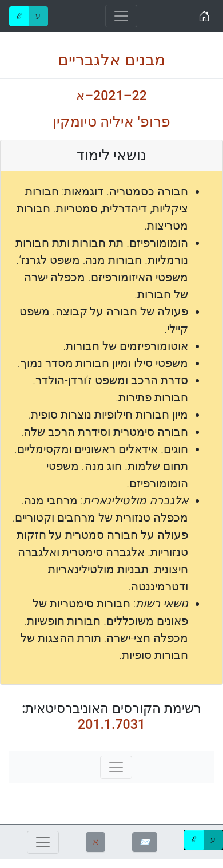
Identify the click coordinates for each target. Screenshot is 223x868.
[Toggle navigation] (121, 16)
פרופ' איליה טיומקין (111, 122)
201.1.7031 (111, 725)
